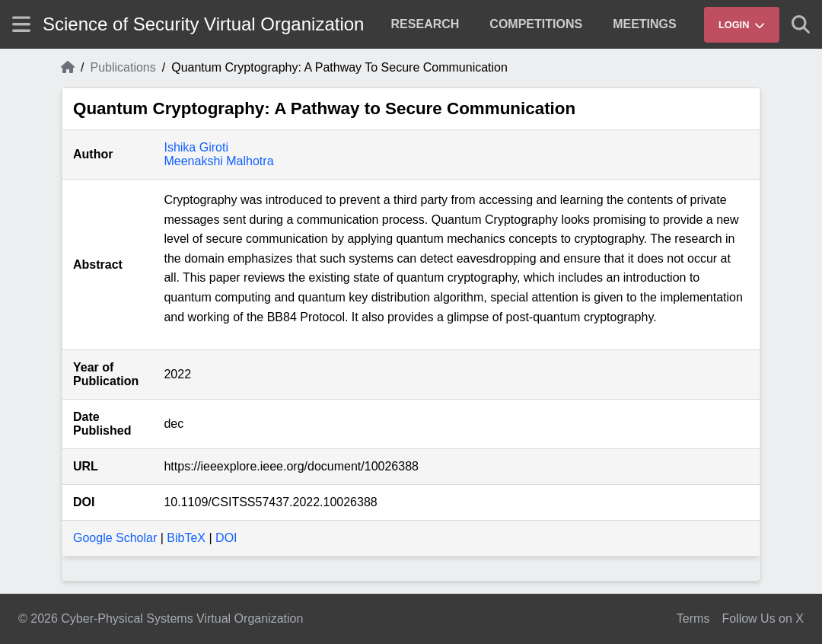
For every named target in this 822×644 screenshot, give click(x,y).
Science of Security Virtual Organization (203, 24)
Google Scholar (115, 538)
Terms (693, 618)
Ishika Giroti (196, 147)
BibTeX (186, 538)
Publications (123, 67)
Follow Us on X (763, 618)
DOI (226, 538)
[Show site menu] (21, 24)
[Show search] (801, 24)
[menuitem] (425, 24)
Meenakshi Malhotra (218, 161)
